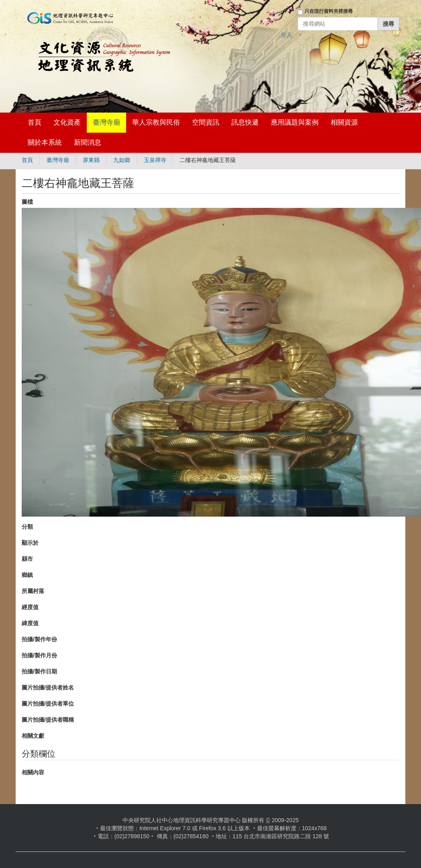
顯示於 (30, 543)
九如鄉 (122, 160)
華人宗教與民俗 (156, 122)
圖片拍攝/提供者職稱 (48, 720)
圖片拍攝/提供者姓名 (48, 687)
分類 (27, 527)
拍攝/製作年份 (39, 639)
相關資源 (344, 122)
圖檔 (27, 202)
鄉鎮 (27, 575)
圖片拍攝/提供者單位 (48, 704)
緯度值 (30, 623)
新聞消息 (88, 143)
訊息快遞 (245, 122)
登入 (286, 35)
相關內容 (33, 772)
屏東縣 (91, 160)
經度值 (30, 607)
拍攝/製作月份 (39, 655)
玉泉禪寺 (155, 160)
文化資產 (67, 122)
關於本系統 (45, 143)
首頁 (35, 122)
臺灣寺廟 (106, 122)
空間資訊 (206, 122)
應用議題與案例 (295, 122)
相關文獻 (33, 736)
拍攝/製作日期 (39, 671)
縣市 (27, 559)
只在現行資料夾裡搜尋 (329, 11)
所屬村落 (33, 591)
